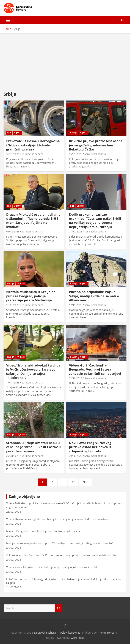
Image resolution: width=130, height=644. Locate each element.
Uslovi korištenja (70, 633)
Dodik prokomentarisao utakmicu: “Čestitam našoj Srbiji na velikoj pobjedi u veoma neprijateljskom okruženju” (95, 221)
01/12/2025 (13, 231)
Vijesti (18, 133)
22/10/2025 (76, 378)
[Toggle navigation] (8, 20)
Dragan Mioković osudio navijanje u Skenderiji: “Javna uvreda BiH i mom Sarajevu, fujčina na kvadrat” (33, 221)
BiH (9, 133)
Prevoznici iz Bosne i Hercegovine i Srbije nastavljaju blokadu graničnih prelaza (33, 145)
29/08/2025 (13, 456)
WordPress (77, 638)
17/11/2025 (76, 305)
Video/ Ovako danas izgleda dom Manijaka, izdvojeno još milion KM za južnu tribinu (57, 519)
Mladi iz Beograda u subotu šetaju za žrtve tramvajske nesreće (44, 531)
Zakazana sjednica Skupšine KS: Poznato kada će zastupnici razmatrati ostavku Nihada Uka (61, 555)
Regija (74, 133)
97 (73, 482)
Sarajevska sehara (32, 154)
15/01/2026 (76, 154)
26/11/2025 (13, 305)
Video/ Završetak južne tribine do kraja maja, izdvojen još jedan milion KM (51, 567)
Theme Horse (106, 633)
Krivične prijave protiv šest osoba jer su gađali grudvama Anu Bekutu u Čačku (96, 145)
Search (59, 608)
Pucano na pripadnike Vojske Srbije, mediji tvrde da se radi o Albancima (94, 296)
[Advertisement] (65, 60)
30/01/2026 (13, 154)
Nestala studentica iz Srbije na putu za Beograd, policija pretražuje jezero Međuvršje (31, 296)
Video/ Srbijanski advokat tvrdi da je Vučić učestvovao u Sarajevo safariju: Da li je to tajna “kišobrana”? (33, 371)
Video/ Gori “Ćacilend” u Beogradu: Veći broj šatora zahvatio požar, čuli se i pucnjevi (95, 369)
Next (86, 482)
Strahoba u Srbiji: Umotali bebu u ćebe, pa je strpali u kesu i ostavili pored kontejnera (34, 447)
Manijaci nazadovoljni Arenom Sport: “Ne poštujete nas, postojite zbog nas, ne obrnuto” (59, 543)
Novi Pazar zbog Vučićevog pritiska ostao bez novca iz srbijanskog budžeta (90, 447)
